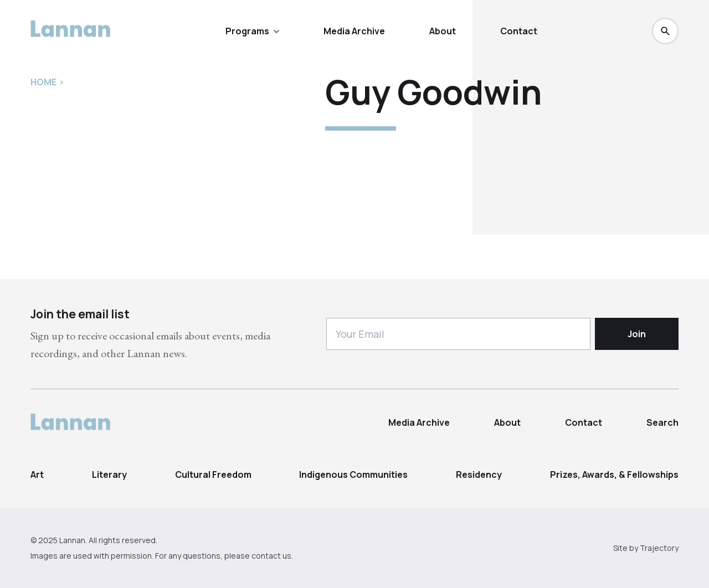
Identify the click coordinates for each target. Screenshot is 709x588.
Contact (519, 31)
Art (37, 474)
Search (662, 422)
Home (43, 82)
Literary (109, 474)
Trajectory (659, 548)
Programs (252, 31)
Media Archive (354, 31)
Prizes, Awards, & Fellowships (614, 474)
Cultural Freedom (213, 474)
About (443, 31)
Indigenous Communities (353, 474)
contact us (271, 556)
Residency (479, 474)
